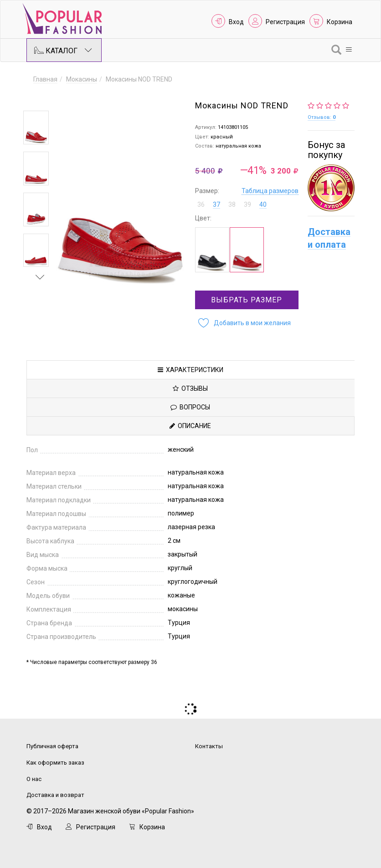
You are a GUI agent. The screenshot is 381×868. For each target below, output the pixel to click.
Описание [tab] (190, 426)
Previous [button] (40, 97)
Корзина (340, 22)
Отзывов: (322, 117)
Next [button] (40, 277)
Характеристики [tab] (190, 370)
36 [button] (201, 204)
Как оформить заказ (55, 763)
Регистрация (285, 22)
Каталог (63, 50)
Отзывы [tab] (190, 388)
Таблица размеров (270, 191)
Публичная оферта (52, 746)
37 (216, 204)
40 (263, 204)
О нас (34, 779)
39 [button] (247, 204)
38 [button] (232, 204)
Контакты (209, 746)
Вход (236, 22)
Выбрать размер (247, 300)
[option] (36, 128)
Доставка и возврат (55, 795)
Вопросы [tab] (190, 407)
